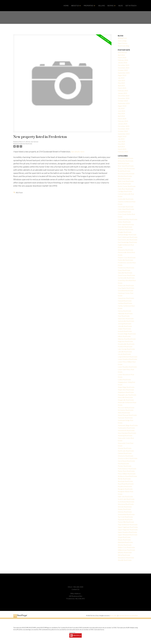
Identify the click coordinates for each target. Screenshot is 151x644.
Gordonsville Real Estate (126, 278)
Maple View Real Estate (126, 390)
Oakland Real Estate (125, 453)
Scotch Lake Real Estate (126, 499)
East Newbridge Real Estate (127, 242)
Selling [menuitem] (102, 6)
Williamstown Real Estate (126, 550)
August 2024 (122, 106)
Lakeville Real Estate (125, 352)
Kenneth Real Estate (125, 331)
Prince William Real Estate (127, 474)
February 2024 (123, 121)
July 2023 (121, 139)
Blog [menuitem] (121, 6)
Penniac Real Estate (125, 466)
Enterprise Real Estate (126, 250)
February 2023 (123, 152)
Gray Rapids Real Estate (126, 288)
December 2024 (124, 96)
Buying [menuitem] (111, 6)
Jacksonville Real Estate (126, 321)
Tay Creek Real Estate (125, 517)
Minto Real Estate (124, 413)
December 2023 (124, 126)
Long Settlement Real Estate (128, 357)
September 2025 (124, 73)
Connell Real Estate (124, 212)
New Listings (122, 41)
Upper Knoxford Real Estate (127, 532)
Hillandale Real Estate (125, 313)
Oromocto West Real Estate (128, 458)
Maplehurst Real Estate (126, 392)
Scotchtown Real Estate (126, 502)
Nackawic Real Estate (125, 418)
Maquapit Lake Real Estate (127, 395)
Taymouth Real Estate (125, 519)
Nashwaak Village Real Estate (128, 425)
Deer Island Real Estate (126, 224)
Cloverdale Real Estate (126, 207)
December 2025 (124, 65)
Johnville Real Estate (125, 326)
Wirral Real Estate (124, 555)
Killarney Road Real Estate (127, 339)
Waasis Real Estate (124, 540)
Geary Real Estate (124, 270)
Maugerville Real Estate (126, 400)
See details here (78, 152)
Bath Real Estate (124, 163)
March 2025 (122, 88)
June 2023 (121, 141)
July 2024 (121, 108)
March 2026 (122, 57)
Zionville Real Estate (125, 560)
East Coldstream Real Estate (128, 237)
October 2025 (123, 70)
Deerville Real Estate (125, 227)
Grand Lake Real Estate (126, 285)
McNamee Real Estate (126, 410)
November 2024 (124, 98)
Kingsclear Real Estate (125, 341)
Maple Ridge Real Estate (126, 387)
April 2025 (121, 86)
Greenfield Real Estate (126, 291)
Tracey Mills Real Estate (126, 522)
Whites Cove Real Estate (126, 547)
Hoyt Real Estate (124, 316)
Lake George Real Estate (126, 349)
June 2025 (121, 80)
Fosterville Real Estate (126, 260)
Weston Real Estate (125, 545)
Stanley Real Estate (124, 509)
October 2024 (123, 101)
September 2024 (124, 103)
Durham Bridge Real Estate (127, 235)
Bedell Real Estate (124, 171)
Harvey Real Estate (125, 311)
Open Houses (123, 43)
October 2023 (123, 131)
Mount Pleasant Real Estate (127, 415)
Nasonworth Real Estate (126, 430)
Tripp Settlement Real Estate (128, 525)
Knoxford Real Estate (125, 346)
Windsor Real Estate (125, 552)
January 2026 (122, 63)
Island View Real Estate (126, 319)
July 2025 (121, 78)
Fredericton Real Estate (25, 144)
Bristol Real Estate (124, 179)
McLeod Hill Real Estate (126, 408)
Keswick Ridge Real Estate (127, 334)
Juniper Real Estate (124, 329)
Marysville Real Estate (125, 397)
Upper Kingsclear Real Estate (128, 530)
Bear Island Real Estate (126, 166)
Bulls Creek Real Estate (126, 181)
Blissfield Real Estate (125, 176)
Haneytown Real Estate (126, 298)
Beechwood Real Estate (126, 174)
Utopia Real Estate (124, 537)
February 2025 (123, 91)
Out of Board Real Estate (126, 461)
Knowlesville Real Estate (126, 344)
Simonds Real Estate (125, 507)
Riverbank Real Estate (125, 481)
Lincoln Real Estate (124, 354)
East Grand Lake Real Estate (128, 240)
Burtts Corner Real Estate (127, 186)
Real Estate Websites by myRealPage (128, 616)
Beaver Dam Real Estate (126, 168)
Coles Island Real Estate (126, 209)
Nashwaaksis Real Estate (126, 428)
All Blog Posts (122, 38)
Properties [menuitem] (88, 6)
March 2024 (122, 119)
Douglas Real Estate (125, 232)
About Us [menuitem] (75, 6)
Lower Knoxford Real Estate (128, 359)
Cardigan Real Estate (125, 191)
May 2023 (121, 144)
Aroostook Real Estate (126, 158)
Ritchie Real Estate (124, 479)
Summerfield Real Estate (126, 514)
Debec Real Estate (124, 222)
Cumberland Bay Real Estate (128, 219)
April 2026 (121, 55)
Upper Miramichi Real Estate (128, 535)
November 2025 (124, 68)
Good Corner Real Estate (126, 275)
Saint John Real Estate (125, 496)
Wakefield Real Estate (125, 542)
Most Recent (122, 52)
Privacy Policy (114, 616)
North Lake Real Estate (126, 451)
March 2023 (122, 149)
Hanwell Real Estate (125, 301)
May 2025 (121, 83)
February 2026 (123, 60)
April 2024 (121, 116)
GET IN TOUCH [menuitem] (131, 6)
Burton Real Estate (124, 184)
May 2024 (121, 113)
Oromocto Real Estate (126, 456)
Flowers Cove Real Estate (127, 258)
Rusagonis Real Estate (125, 489)
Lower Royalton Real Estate (127, 367)
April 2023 (121, 147)
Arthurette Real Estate (126, 161)
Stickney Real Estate (125, 512)
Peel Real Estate (123, 463)
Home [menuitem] (66, 6)
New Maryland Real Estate (127, 433)
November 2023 (124, 129)
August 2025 (122, 75)
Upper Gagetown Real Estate (128, 527)
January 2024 (122, 124)
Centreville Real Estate (126, 199)
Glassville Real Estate (125, 273)
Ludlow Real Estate (124, 380)
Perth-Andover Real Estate (127, 469)
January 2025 (122, 93)
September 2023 (124, 134)
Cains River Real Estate (126, 189)
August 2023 (122, 136)
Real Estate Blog (123, 46)
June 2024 (121, 111)
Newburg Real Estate (125, 435)
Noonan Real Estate (125, 448)
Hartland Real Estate (125, 303)
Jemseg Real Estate (125, 324)
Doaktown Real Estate (126, 229)
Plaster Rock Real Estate (126, 471)
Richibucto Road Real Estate (127, 476)
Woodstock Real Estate (126, 558)
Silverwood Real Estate (126, 504)
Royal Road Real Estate (126, 484)
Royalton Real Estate (125, 486)
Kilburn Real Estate (124, 336)
